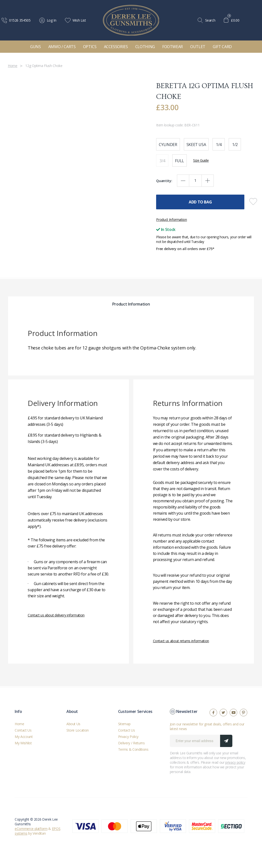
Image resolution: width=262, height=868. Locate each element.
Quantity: (164, 181)
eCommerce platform (31, 829)
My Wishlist (23, 743)
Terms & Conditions (133, 749)
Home (19, 724)
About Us (73, 724)
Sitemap (124, 724)
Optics (90, 47)
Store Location (78, 730)
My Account (24, 737)
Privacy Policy (128, 737)
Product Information (171, 220)
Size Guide (201, 160)
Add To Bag (200, 202)
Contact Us (23, 730)
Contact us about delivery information (56, 615)
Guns (36, 47)
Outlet (198, 47)
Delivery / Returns (131, 743)
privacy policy (235, 762)
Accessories (116, 47)
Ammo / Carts (62, 47)
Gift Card (222, 47)
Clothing (145, 47)
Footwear (173, 47)
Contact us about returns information (181, 641)
